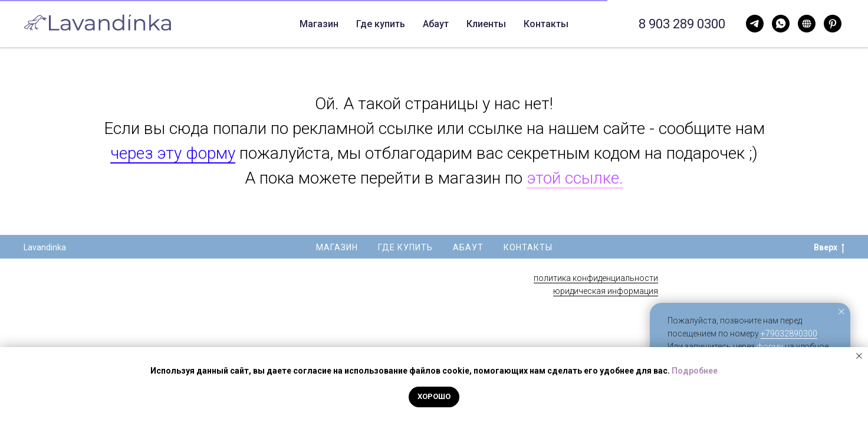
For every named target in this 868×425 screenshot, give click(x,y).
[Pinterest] (833, 24)
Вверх (829, 248)
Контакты (445, 24)
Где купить (337, 24)
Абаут (392, 24)
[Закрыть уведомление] (841, 312)
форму (770, 346)
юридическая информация (606, 291)
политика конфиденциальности (596, 278)
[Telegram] (781, 24)
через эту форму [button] (173, 153)
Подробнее (695, 371)
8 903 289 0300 (682, 24)
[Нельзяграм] (807, 24)
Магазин (337, 247)
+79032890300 (789, 334)
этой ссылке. (575, 178)
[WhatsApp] (755, 24)
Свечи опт (599, 24)
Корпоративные (522, 24)
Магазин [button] (267, 24)
